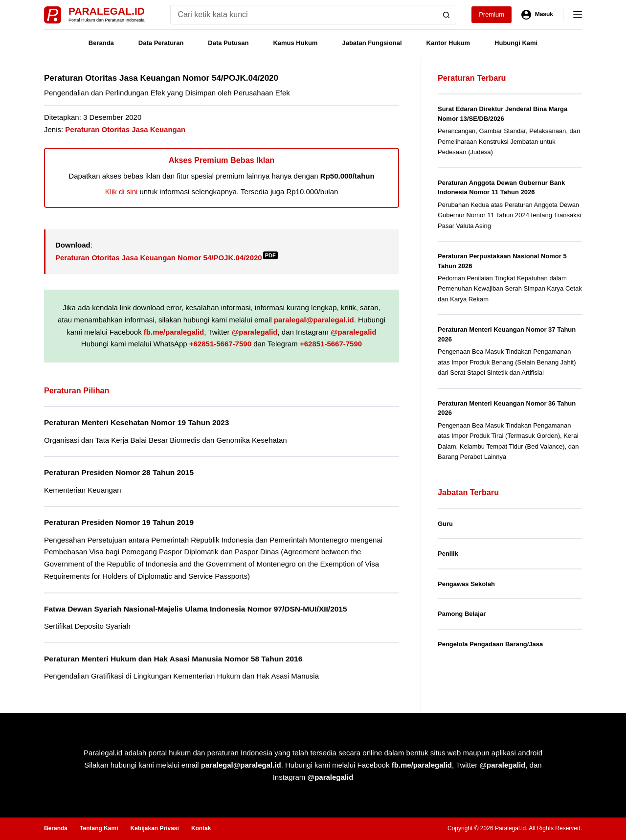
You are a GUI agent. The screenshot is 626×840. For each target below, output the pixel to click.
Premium (492, 14)
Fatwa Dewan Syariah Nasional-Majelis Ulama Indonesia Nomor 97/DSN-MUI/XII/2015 (196, 609)
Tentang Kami (99, 828)
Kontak (201, 828)
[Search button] (447, 15)
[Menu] (578, 15)
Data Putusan (228, 43)
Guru (445, 524)
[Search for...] (303, 15)
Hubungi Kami (516, 43)
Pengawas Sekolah (466, 584)
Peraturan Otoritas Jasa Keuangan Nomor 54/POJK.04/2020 (167, 258)
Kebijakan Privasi (154, 828)
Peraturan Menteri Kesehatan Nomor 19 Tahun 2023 (136, 422)
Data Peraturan (161, 43)
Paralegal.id (107, 11)
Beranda (101, 43)
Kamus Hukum (295, 43)
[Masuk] (537, 15)
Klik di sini (122, 192)
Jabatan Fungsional (372, 43)
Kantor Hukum (448, 43)
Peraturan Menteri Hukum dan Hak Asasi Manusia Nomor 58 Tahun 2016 (173, 659)
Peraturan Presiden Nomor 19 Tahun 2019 (119, 522)
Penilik (448, 554)
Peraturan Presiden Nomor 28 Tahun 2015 (119, 472)
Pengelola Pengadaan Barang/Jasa (490, 644)
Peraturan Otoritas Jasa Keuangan (125, 129)
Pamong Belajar (462, 614)
